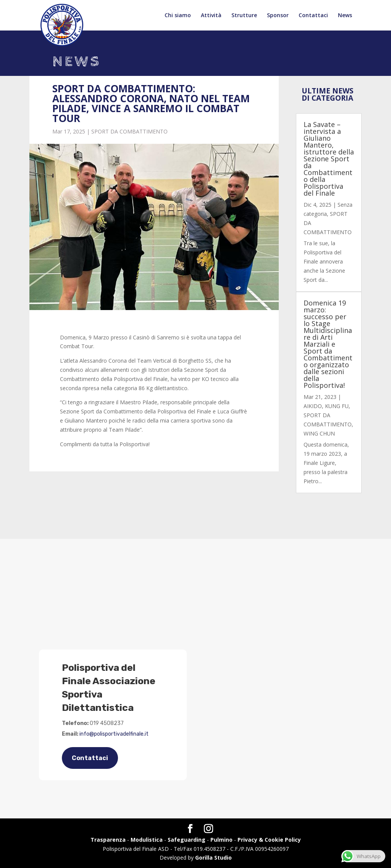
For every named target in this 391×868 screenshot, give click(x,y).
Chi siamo (178, 16)
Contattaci (313, 16)
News (345, 16)
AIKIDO (313, 406)
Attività (211, 16)
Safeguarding (187, 840)
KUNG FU (337, 406)
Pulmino (221, 840)
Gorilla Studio (213, 858)
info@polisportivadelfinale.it (114, 734)
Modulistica (147, 840)
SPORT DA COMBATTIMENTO (129, 131)
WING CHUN (319, 433)
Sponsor (278, 16)
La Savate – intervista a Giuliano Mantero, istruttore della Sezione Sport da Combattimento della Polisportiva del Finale (329, 159)
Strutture (244, 16)
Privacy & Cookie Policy (269, 840)
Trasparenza (108, 840)
